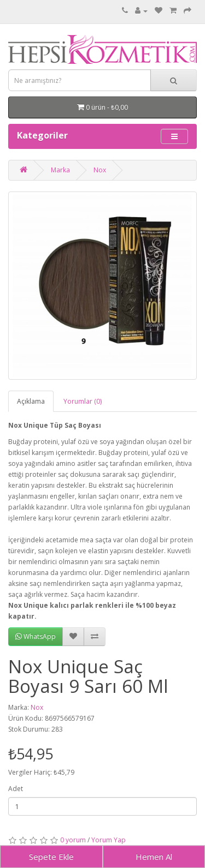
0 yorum (73, 840)
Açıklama (31, 401)
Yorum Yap (109, 840)
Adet (16, 789)
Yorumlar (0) (83, 401)
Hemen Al (154, 857)
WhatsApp (36, 636)
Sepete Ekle (51, 857)
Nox (100, 170)
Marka (60, 170)
